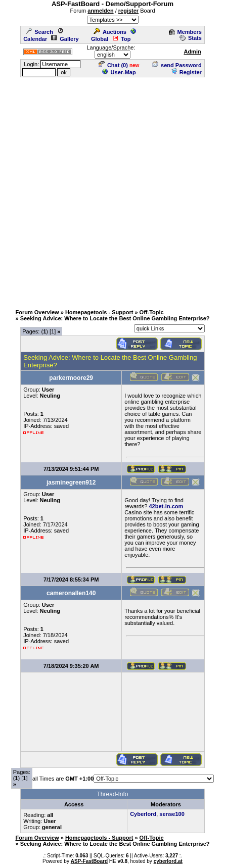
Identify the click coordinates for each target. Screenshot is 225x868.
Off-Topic (152, 312)
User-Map (119, 72)
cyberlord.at (168, 861)
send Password (177, 65)
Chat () (113, 65)
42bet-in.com (166, 506)
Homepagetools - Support (99, 312)
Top (121, 39)
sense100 (172, 814)
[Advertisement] (112, 191)
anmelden (100, 11)
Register (186, 72)
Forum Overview (37, 312)
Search (39, 32)
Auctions (110, 32)
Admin (192, 52)
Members (185, 32)
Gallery (65, 39)
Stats (191, 38)
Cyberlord (143, 814)
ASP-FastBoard (89, 861)
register (128, 11)
